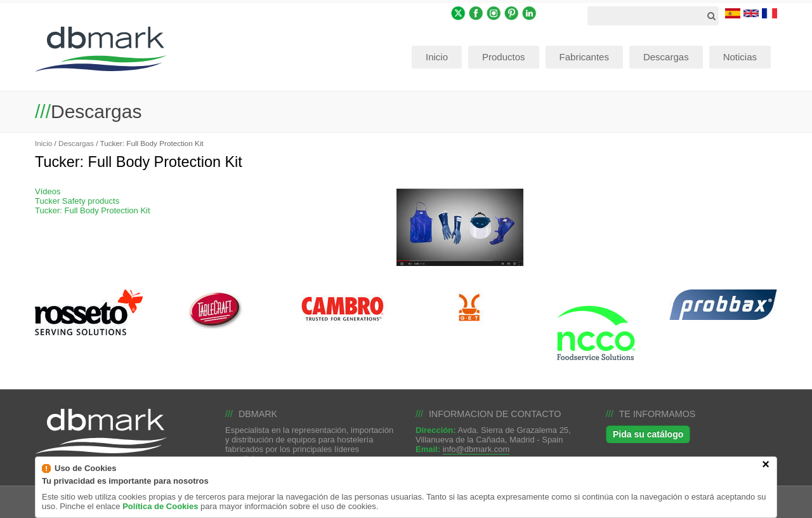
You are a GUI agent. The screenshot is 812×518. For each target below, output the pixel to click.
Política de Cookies (160, 513)
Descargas (76, 143)
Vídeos (48, 191)
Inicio (43, 143)
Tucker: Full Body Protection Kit (93, 210)
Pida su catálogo (648, 434)
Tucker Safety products (77, 201)
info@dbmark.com (476, 449)
